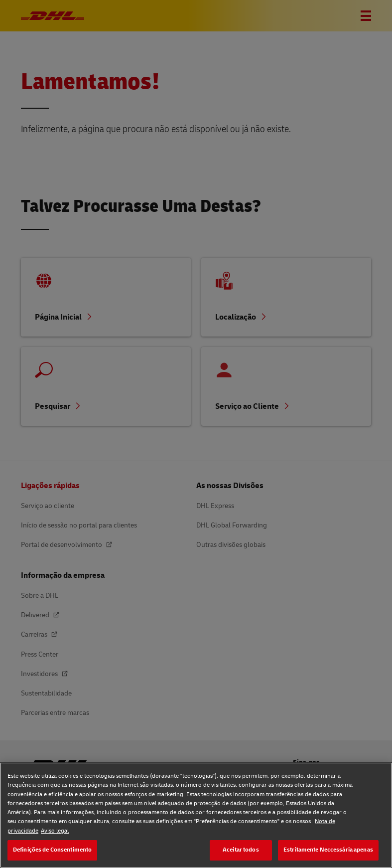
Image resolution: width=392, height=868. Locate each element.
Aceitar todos (241, 850)
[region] (196, 815)
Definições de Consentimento (52, 850)
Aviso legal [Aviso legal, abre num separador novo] (55, 831)
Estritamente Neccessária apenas (328, 850)
